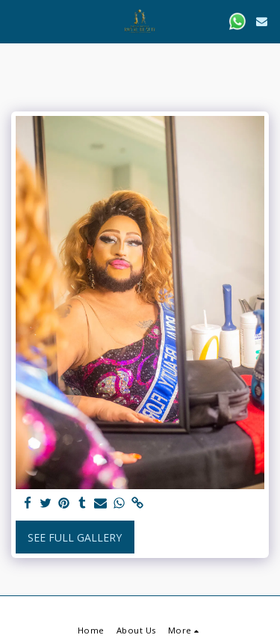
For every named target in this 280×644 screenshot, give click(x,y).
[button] (16, 21)
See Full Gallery (75, 537)
